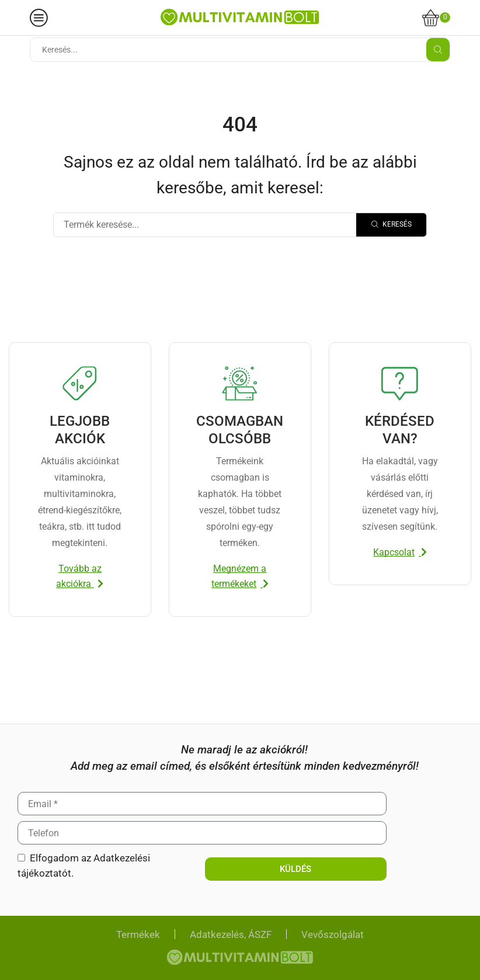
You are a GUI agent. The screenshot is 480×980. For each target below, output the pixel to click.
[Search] (391, 225)
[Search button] (438, 50)
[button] (80, 576)
